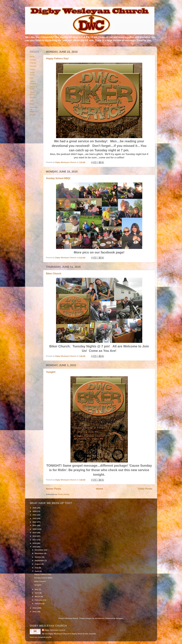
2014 (35, 608)
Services (33, 66)
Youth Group (32, 74)
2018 (35, 536)
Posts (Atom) (64, 494)
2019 (35, 533)
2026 (35, 508)
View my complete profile (41, 637)
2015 (35, 547)
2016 (35, 543)
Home (100, 489)
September (40, 561)
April (37, 593)
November (39, 553)
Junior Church (33, 82)
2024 (35, 515)
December (39, 550)
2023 (35, 518)
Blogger (119, 618)
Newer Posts (54, 489)
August (38, 564)
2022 (35, 522)
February (39, 600)
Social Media (32, 93)
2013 (35, 612)
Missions (33, 97)
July (37, 568)
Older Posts (145, 489)
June (37, 571)
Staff (32, 101)
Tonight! (51, 372)
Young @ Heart (33, 88)
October (39, 557)
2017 (35, 540)
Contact (33, 60)
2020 (35, 529)
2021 (35, 525)
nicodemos (100, 618)
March (38, 596)
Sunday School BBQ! (58, 178)
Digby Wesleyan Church (55, 630)
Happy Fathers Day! (57, 58)
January (39, 604)
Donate (33, 115)
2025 (35, 511)
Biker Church (54, 274)
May (37, 589)
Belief (32, 104)
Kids (32, 78)
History (33, 69)
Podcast (33, 63)
